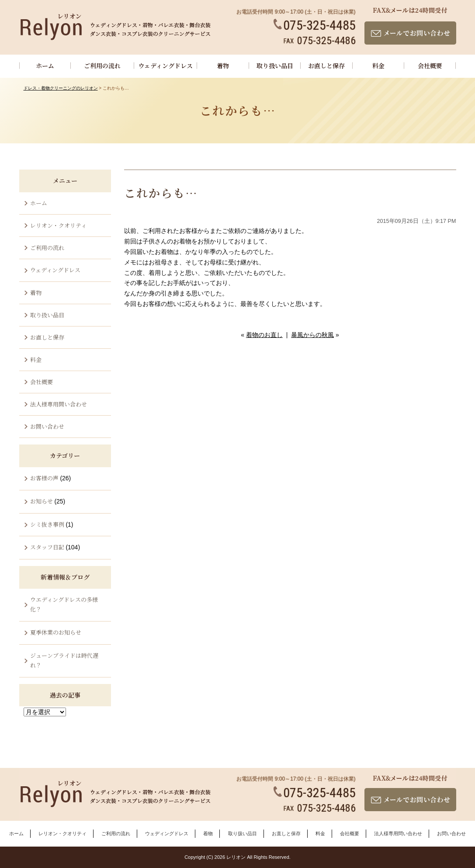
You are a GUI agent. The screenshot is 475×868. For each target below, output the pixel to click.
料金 (378, 66)
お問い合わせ (47, 426)
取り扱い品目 (275, 66)
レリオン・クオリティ (58, 225)
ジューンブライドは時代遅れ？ (64, 660)
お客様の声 (44, 478)
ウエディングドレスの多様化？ (64, 604)
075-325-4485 (315, 25)
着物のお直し (264, 335)
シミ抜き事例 (47, 524)
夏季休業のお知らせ (56, 632)
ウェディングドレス (166, 66)
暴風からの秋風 (312, 335)
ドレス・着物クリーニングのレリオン (61, 88)
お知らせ (42, 501)
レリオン (236, 857)
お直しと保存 (326, 66)
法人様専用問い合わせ (59, 404)
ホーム (45, 66)
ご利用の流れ (102, 66)
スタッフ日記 (47, 547)
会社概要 (430, 66)
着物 (223, 66)
